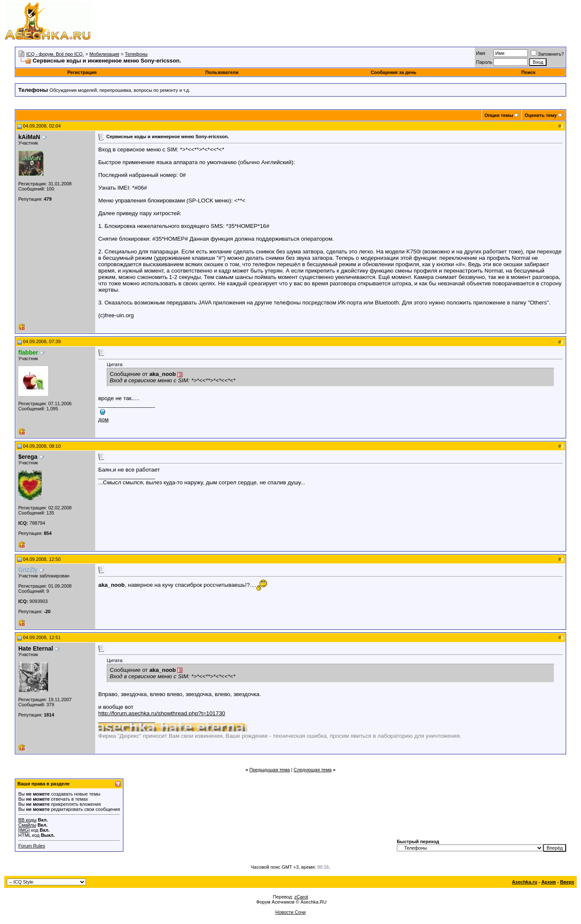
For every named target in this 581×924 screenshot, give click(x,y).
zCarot (301, 897)
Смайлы (27, 825)
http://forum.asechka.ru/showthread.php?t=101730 (162, 713)
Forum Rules (32, 846)
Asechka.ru (525, 882)
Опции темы (499, 115)
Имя (480, 53)
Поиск (528, 72)
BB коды (27, 820)
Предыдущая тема (269, 770)
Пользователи (222, 72)
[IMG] (24, 830)
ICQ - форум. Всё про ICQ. (55, 54)
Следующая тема (312, 770)
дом (103, 419)
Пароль (484, 62)
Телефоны (136, 54)
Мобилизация (104, 54)
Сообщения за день (394, 72)
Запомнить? (547, 54)
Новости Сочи (290, 912)
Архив (549, 882)
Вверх (567, 882)
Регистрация (82, 72)
